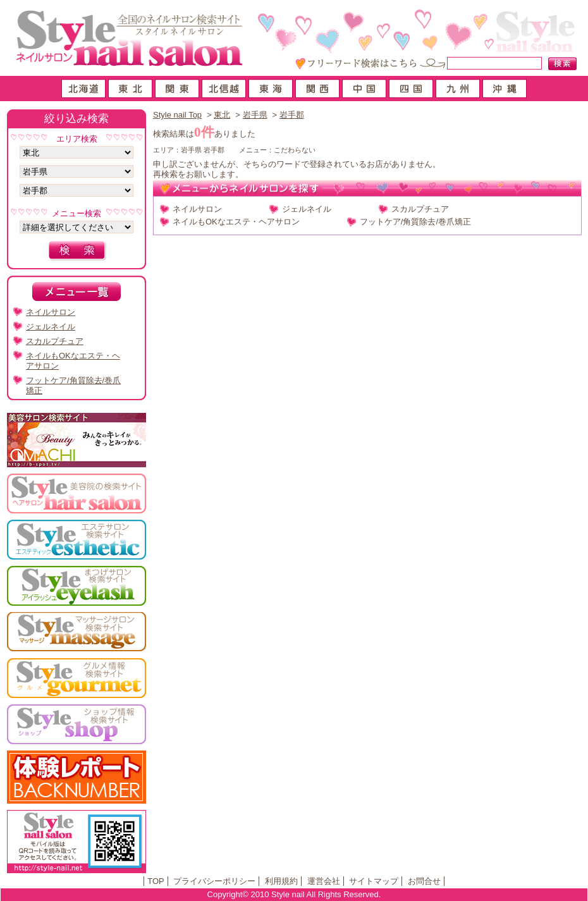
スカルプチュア (420, 209)
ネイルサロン (197, 209)
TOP (156, 881)
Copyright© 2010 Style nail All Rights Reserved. (294, 894)
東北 (222, 115)
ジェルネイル (307, 209)
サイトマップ (374, 881)
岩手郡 (292, 115)
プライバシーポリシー (214, 881)
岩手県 (255, 115)
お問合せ (424, 881)
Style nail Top (177, 115)
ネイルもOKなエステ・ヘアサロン (236, 222)
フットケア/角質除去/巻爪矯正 (415, 222)
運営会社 (324, 881)
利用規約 (281, 881)
